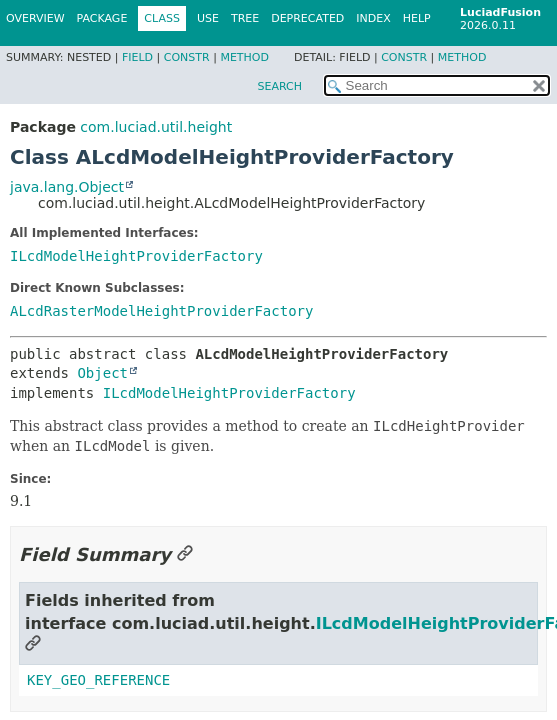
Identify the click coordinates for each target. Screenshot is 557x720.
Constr (187, 57)
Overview (35, 18)
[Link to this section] (185, 554)
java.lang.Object (67, 187)
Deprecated (307, 18)
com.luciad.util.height (156, 127)
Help (417, 18)
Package (102, 18)
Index (373, 18)
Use (208, 18)
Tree (245, 18)
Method (244, 57)
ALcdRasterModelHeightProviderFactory (161, 311)
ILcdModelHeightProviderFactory (136, 256)
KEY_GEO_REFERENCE (98, 680)
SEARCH (279, 86)
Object (102, 373)
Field (137, 57)
